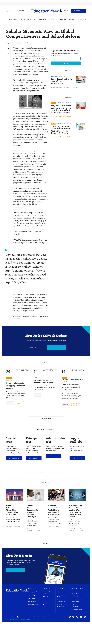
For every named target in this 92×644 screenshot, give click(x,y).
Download (63, 76)
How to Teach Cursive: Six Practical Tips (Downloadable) (61, 81)
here (33, 311)
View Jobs (14, 458)
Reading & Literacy (19, 378)
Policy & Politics (28, 19)
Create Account (16, 570)
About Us (31, 589)
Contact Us (46, 589)
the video (17, 164)
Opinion (72, 19)
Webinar (9, 380)
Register (10, 403)
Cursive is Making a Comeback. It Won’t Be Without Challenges (32, 511)
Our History (32, 595)
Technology (62, 19)
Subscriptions (61, 592)
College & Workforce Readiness (72, 379)
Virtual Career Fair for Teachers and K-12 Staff (44, 382)
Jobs (80, 19)
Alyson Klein (51, 527)
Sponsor (69, 103)
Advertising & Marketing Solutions (75, 595)
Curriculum (11, 27)
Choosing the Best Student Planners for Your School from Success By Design (61, 130)
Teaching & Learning (46, 19)
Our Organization (33, 592)
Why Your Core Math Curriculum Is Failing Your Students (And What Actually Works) (61, 109)
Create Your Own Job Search (46, 472)
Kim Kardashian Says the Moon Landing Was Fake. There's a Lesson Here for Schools (75, 511)
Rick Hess (9, 527)
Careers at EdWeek (34, 604)
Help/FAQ (45, 597)
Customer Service (48, 600)
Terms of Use (13, 619)
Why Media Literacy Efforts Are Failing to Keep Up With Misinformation (54, 510)
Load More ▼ (46, 544)
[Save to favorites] (8, 53)
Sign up (57, 347)
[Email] (36, 347)
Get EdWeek (61, 589)
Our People (32, 598)
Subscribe (78, 11)
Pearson (75, 405)
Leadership (14, 19)
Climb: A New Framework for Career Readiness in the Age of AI (72, 387)
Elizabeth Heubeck (56, 87)
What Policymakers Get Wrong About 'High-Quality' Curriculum (13, 510)
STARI (18, 404)
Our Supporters (33, 601)
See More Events (46, 418)
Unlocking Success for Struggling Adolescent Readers (16, 386)
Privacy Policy (25, 619)
